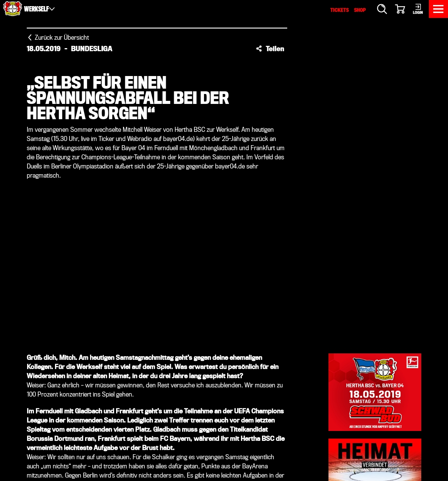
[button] (270, 49)
